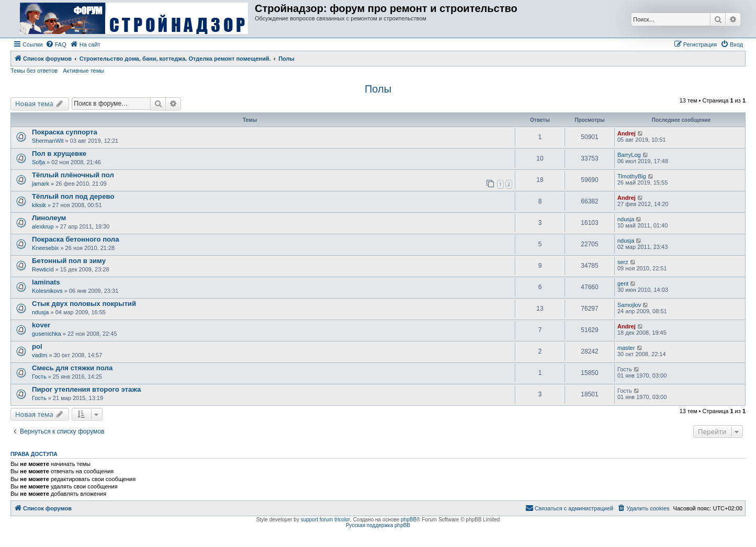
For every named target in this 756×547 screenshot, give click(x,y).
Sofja (38, 162)
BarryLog (629, 155)
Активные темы (83, 71)
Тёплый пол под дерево (73, 196)
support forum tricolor (325, 520)
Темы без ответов (34, 71)
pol (37, 346)
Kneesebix (45, 248)
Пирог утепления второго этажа (86, 389)
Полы (378, 89)
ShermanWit (48, 141)
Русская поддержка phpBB (378, 525)
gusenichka (47, 334)
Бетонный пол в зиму (69, 261)
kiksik (39, 205)
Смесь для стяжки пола (72, 368)
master (626, 348)
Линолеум (49, 218)
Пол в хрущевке (59, 153)
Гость (39, 377)
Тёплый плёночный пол (73, 175)
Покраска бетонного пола (76, 239)
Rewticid (43, 269)
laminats (46, 282)
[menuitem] (56, 44)
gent (623, 283)
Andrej (627, 133)
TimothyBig (632, 176)
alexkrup (43, 226)
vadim (40, 355)
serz (623, 262)
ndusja (626, 219)
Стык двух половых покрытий (84, 304)
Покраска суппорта (65, 132)
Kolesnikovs (47, 291)
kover (41, 325)
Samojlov (629, 305)
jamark (41, 184)
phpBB (409, 520)
